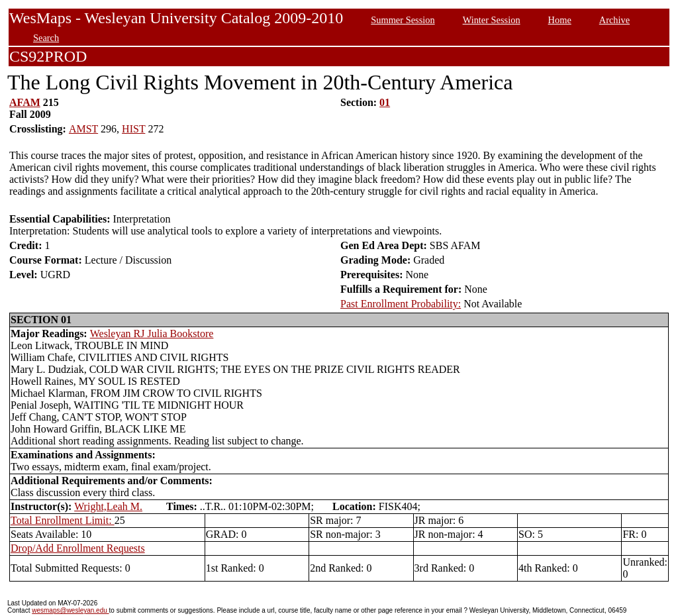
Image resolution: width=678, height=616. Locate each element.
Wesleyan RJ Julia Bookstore (152, 334)
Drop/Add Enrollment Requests (78, 548)
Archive (614, 20)
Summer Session (403, 20)
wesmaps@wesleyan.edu (70, 610)
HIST (133, 129)
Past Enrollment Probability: (401, 304)
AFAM (25, 102)
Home (560, 20)
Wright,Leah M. (108, 506)
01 (385, 102)
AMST (83, 129)
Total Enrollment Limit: (63, 520)
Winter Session (492, 20)
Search (46, 38)
